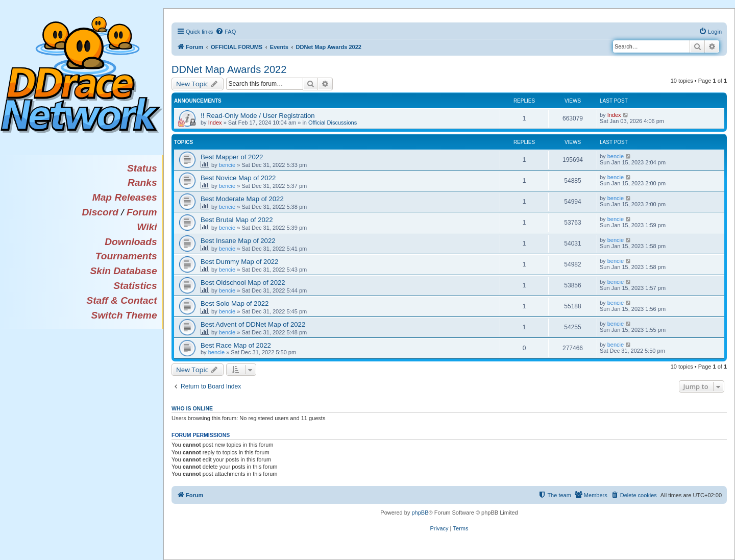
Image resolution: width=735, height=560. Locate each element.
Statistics (135, 286)
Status (142, 168)
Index (215, 123)
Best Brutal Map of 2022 (237, 220)
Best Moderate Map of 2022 (242, 199)
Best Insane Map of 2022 (238, 241)
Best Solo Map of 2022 (235, 303)
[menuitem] (226, 32)
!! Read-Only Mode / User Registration (258, 116)
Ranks (142, 182)
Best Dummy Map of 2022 (239, 262)
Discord (100, 212)
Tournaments (126, 256)
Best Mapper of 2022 (232, 157)
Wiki (147, 227)
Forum (142, 212)
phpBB (420, 513)
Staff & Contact (121, 300)
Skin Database (123, 271)
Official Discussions (333, 123)
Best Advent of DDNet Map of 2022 (253, 324)
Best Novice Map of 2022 (238, 178)
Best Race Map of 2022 (236, 345)
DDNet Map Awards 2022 (229, 69)
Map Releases (125, 197)
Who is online (192, 408)
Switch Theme (124, 315)
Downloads (131, 242)
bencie (227, 165)
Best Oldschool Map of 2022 (243, 283)
